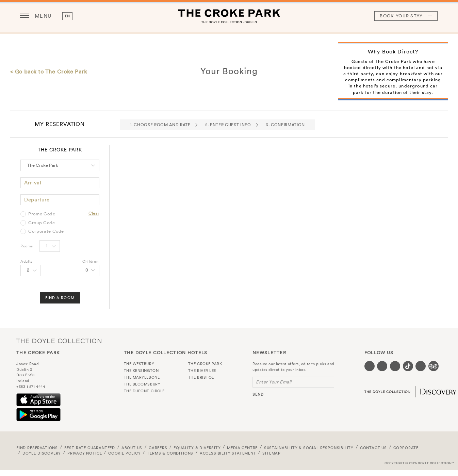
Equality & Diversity (197, 448)
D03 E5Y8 (25, 375)
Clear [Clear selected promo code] (94, 213)
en (68, 16)
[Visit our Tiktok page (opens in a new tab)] (408, 366)
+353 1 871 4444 (31, 387)
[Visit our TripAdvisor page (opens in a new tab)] (434, 366)
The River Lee (202, 371)
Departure (37, 200)
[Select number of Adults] (31, 270)
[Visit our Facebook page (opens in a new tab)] (370, 366)
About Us (132, 448)
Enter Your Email (274, 382)
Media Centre (242, 448)
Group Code (42, 223)
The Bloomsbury (142, 384)
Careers (158, 448)
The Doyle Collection (59, 341)
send (258, 394)
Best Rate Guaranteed (90, 448)
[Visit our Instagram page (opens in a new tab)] (395, 366)
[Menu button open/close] (24, 16)
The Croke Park (229, 16)
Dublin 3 (24, 370)
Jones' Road (27, 364)
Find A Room (60, 298)
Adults (27, 261)
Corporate (406, 448)
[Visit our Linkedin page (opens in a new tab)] (421, 366)
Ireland (23, 381)
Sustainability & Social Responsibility (309, 448)
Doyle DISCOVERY (42, 453)
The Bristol (201, 377)
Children (90, 261)
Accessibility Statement (228, 453)
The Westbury (139, 364)
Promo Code (42, 214)
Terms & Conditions (170, 453)
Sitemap (272, 453)
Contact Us (373, 448)
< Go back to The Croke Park (49, 71)
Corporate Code (46, 231)
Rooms (27, 246)
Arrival (33, 183)
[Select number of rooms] (50, 246)
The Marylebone (142, 377)
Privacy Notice (85, 453)
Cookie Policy (125, 453)
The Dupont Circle (144, 391)
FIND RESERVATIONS (37, 448)
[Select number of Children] (89, 270)
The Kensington (141, 371)
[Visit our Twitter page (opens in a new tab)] (382, 366)
